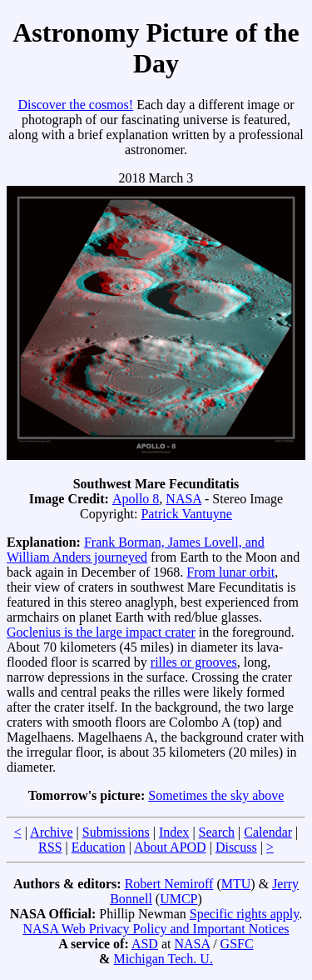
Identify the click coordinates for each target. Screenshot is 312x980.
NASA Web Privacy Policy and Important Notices (156, 929)
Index (174, 832)
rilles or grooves (194, 662)
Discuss (236, 847)
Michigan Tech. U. (163, 959)
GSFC (237, 944)
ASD (145, 944)
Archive (52, 832)
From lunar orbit (230, 572)
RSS (50, 847)
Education (99, 847)
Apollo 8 (136, 499)
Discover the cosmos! (75, 105)
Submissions (116, 832)
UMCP (178, 899)
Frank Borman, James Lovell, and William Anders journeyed (136, 550)
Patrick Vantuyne (186, 514)
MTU (236, 884)
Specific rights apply (244, 914)
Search (217, 832)
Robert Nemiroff (169, 884)
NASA (183, 499)
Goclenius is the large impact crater (101, 632)
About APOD (170, 847)
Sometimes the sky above (216, 795)
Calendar (268, 832)
